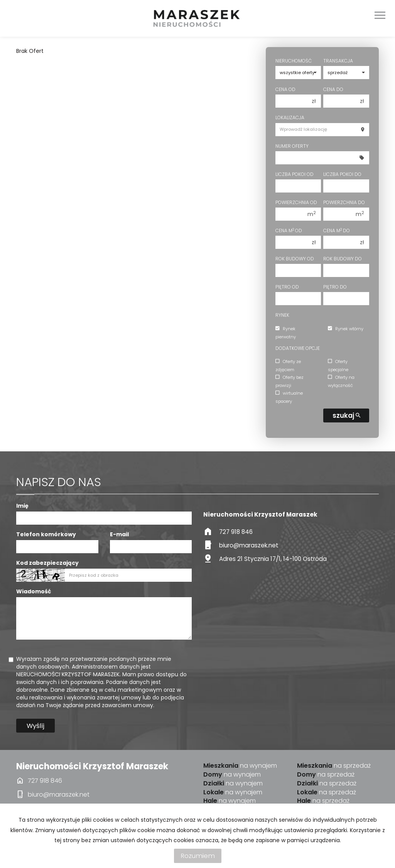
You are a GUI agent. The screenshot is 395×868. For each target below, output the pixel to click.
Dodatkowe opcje (298, 348)
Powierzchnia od (296, 202)
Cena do (333, 89)
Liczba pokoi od (295, 174)
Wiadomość (34, 591)
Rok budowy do (343, 259)
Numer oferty (292, 146)
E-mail (119, 534)
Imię (22, 506)
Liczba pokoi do (342, 174)
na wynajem (240, 766)
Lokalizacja (290, 117)
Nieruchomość (294, 61)
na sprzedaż (334, 766)
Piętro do (335, 287)
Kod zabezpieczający (47, 563)
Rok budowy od (295, 259)
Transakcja (338, 61)
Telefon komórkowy (46, 534)
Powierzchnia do (344, 202)
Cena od (285, 89)
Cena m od (289, 231)
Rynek (282, 315)
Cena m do (337, 231)
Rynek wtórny (346, 329)
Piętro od (287, 287)
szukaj (346, 415)
